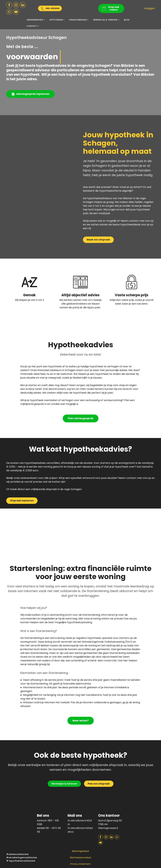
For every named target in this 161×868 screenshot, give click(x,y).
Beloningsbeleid (80, 851)
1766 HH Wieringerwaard (108, 826)
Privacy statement (80, 864)
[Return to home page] (81, 8)
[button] (9, 5)
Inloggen (149, 8)
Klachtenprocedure (80, 858)
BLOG (127, 20)
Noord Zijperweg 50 (110, 821)
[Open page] (142, 818)
